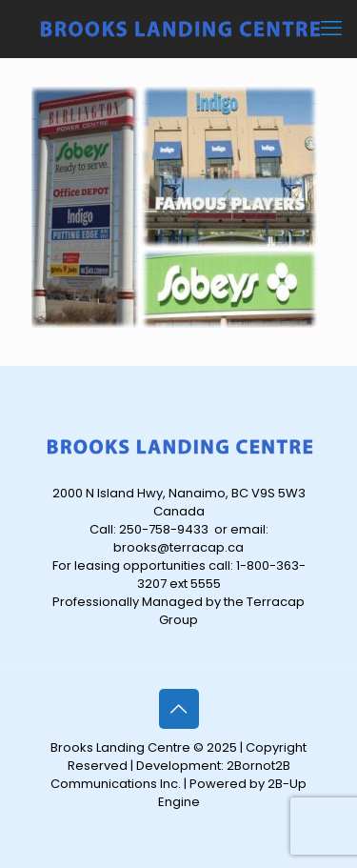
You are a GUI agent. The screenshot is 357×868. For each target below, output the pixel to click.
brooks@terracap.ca (178, 547)
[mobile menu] (331, 29)
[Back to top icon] (179, 709)
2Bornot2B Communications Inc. (170, 775)
